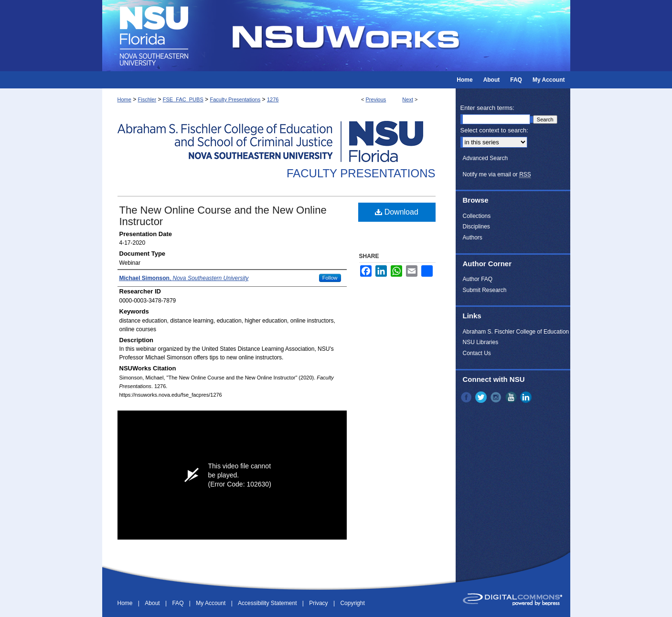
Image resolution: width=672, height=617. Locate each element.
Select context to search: (494, 130)
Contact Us (477, 353)
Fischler (147, 99)
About (153, 603)
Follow (330, 278)
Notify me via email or (497, 174)
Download (397, 212)
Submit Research (485, 290)
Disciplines (476, 227)
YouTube (512, 397)
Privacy (319, 603)
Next (408, 99)
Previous (376, 99)
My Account (211, 603)
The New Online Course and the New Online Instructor (223, 216)
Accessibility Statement (268, 603)
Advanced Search (485, 158)
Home (124, 99)
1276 (273, 99)
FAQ (178, 603)
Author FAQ (478, 279)
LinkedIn (527, 397)
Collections (477, 216)
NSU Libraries (481, 342)
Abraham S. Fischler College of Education (516, 332)
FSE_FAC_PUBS (183, 99)
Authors (473, 238)
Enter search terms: (487, 108)
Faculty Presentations (235, 99)
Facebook (467, 397)
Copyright (352, 603)
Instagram (497, 397)
